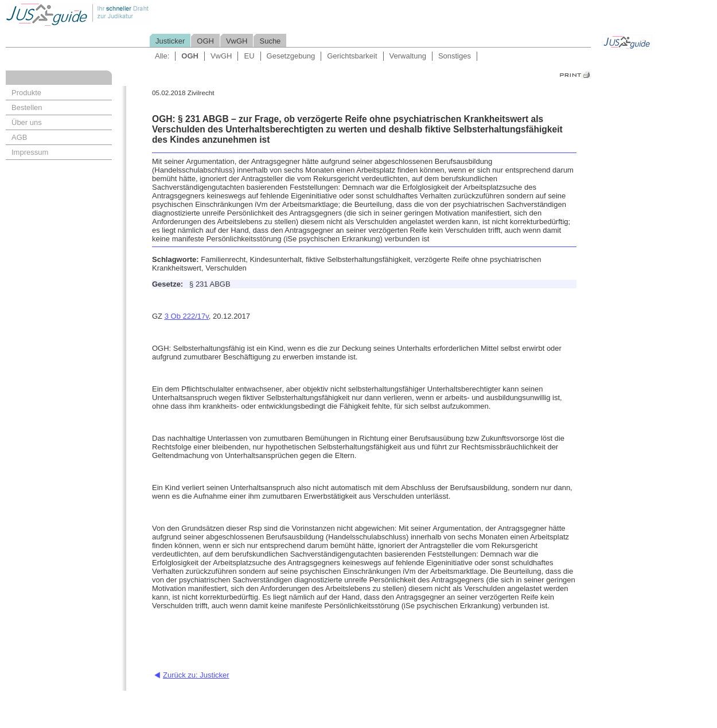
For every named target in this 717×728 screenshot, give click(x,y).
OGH (205, 41)
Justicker (170, 41)
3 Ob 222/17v (187, 316)
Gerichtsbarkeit (352, 56)
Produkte (26, 93)
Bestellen (27, 107)
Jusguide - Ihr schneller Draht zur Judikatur (115, 14)
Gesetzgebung (291, 56)
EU (249, 56)
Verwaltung (408, 56)
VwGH (237, 41)
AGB (19, 137)
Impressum (30, 152)
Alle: (162, 56)
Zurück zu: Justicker (196, 675)
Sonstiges (455, 56)
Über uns (27, 122)
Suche (270, 41)
